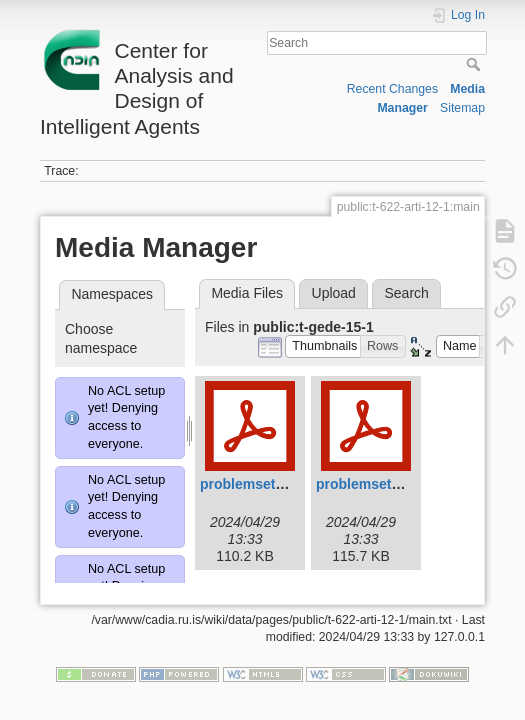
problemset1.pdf (254, 484)
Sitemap (462, 108)
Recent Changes (392, 89)
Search (475, 64)
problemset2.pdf (370, 484)
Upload (334, 293)
